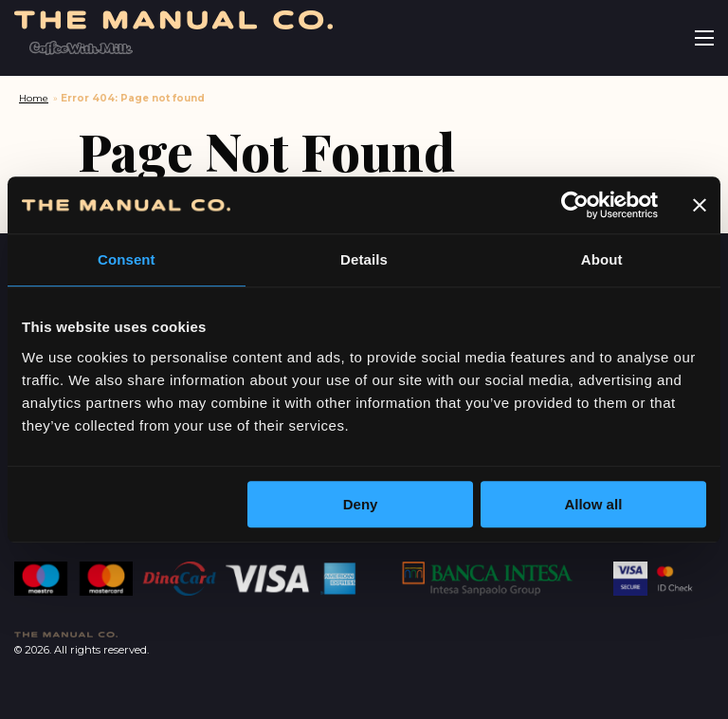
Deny (361, 504)
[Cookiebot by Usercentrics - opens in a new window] (575, 205)
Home (34, 98)
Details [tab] (364, 259)
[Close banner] (700, 205)
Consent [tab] (127, 259)
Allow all (593, 504)
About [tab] (602, 259)
